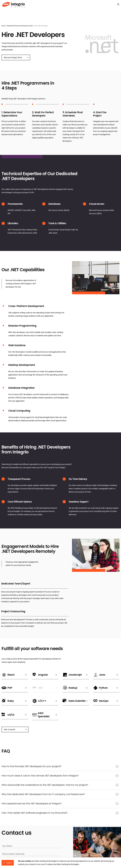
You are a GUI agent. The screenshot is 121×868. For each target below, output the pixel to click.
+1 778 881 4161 (67, 857)
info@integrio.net (87, 857)
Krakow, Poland (7, 831)
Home (3, 26)
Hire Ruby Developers (99, 841)
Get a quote (9, 801)
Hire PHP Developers (70, 844)
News (34, 831)
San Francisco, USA (8, 837)
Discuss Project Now (13, 57)
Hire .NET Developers (98, 831)
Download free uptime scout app (43, 841)
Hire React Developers (70, 831)
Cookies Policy (49, 834)
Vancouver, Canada (8, 841)
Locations (7, 821)
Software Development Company (13, 4)
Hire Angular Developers (71, 834)
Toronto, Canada (7, 844)
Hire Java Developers (70, 841)
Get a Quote (9, 649)
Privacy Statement (44, 803)
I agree (9, 863)
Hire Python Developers (99, 837)
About (34, 837)
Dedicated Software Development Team (20, 26)
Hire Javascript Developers (72, 837)
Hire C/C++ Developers (99, 844)
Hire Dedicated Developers (78, 821)
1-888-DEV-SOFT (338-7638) (42, 857)
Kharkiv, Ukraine (7, 834)
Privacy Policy (37, 834)
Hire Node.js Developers (100, 834)
